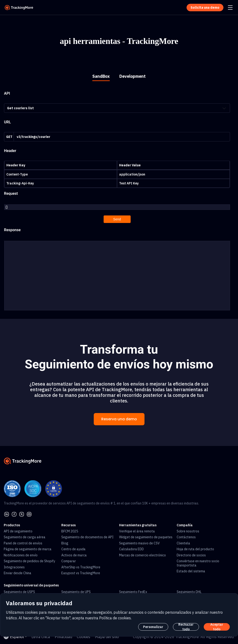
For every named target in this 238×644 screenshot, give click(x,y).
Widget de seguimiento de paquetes (146, 536)
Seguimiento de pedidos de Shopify (29, 560)
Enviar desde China (18, 572)
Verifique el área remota (137, 530)
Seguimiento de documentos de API (87, 536)
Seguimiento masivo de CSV (139, 542)
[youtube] (29, 513)
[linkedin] (7, 513)
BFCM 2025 (70, 530)
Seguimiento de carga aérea (25, 536)
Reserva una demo (119, 418)
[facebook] (14, 513)
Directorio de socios (191, 554)
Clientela (183, 542)
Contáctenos (186, 536)
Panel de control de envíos (23, 542)
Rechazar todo (186, 627)
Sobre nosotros (188, 530)
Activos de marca (74, 554)
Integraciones (14, 566)
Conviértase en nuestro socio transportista (198, 562)
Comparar (69, 560)
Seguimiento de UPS (76, 591)
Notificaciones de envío (21, 554)
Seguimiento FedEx (133, 591)
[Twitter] (22, 513)
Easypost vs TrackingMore (81, 572)
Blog (65, 542)
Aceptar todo (217, 627)
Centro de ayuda (73, 548)
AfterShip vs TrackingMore (81, 566)
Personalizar (153, 627)
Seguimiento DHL (189, 591)
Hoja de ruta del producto (195, 548)
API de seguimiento (18, 530)
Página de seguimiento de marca (28, 548)
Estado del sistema (191, 570)
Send (117, 219)
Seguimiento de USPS (19, 591)
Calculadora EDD (131, 548)
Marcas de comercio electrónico (142, 554)
